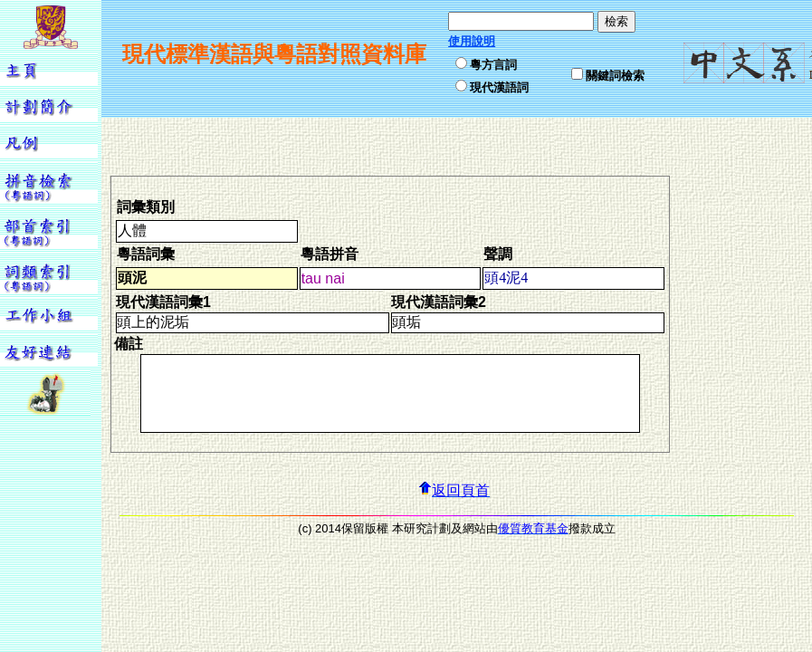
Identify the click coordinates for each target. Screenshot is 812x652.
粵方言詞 (493, 65)
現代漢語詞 (499, 87)
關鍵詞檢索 (615, 76)
